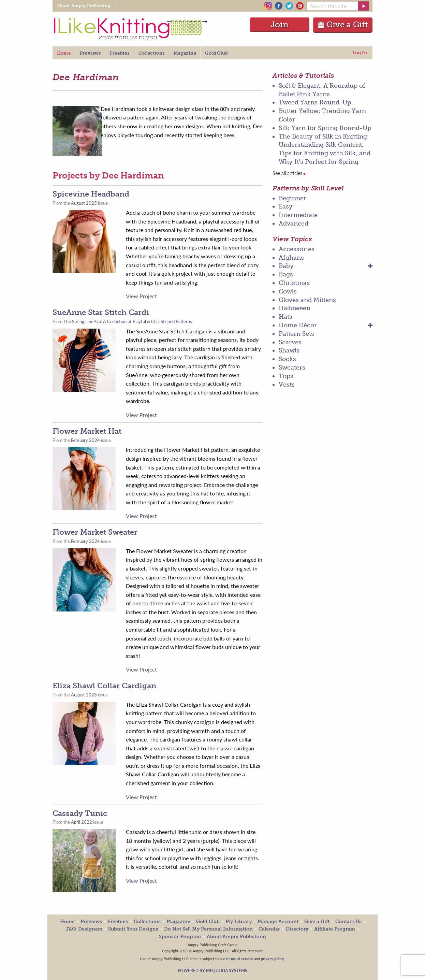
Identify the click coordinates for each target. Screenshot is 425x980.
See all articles (289, 173)
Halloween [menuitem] (295, 308)
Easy (286, 206)
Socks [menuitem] (287, 359)
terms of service (240, 959)
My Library (239, 921)
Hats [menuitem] (285, 317)
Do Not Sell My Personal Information (208, 929)
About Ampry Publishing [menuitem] (84, 6)
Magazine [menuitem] (185, 53)
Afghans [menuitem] (291, 258)
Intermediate (298, 215)
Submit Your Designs (133, 929)
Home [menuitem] (64, 53)
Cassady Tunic (80, 813)
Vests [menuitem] (287, 385)
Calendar (269, 929)
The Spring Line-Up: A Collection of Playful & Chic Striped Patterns (128, 321)
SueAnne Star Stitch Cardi (101, 312)
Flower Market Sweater (95, 532)
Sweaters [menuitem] (292, 367)
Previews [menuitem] (90, 53)
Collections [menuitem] (152, 53)
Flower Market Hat (87, 431)
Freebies (118, 921)
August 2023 (84, 695)
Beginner (292, 198)
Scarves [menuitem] (290, 342)
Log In (360, 53)
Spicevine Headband (91, 194)
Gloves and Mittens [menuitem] (307, 300)
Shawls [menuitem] (289, 350)
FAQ (71, 929)
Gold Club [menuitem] (216, 53)
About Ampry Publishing (236, 936)
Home (67, 921)
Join (280, 24)
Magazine (178, 921)
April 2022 (82, 822)
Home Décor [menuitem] (298, 325)
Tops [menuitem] (286, 376)
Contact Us (348, 921)
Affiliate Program (335, 929)
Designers (90, 929)
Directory (297, 929)
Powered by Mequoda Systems (212, 971)
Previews (91, 921)
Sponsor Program (180, 936)
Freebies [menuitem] (120, 53)
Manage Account (278, 921)
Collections (147, 921)
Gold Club (208, 921)
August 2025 (84, 203)
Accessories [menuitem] (297, 249)
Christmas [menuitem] (294, 283)
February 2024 (85, 440)
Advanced (294, 224)
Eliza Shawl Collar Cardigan (104, 686)
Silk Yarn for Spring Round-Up (325, 128)
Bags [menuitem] (286, 274)
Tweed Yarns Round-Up (315, 102)
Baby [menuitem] (286, 266)
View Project (141, 296)
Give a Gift (343, 24)
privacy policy (273, 959)
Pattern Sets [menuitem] (296, 334)
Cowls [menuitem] (288, 291)
